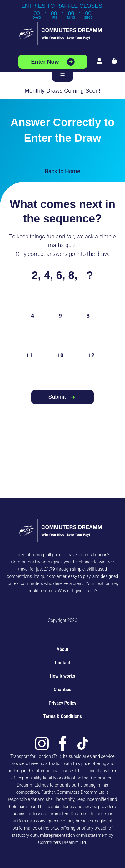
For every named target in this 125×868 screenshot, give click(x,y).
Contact (62, 663)
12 (91, 355)
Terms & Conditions (62, 716)
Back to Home (63, 171)
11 (30, 355)
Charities (63, 690)
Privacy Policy (63, 703)
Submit (57, 397)
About (62, 649)
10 (60, 355)
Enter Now (45, 62)
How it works (62, 676)
